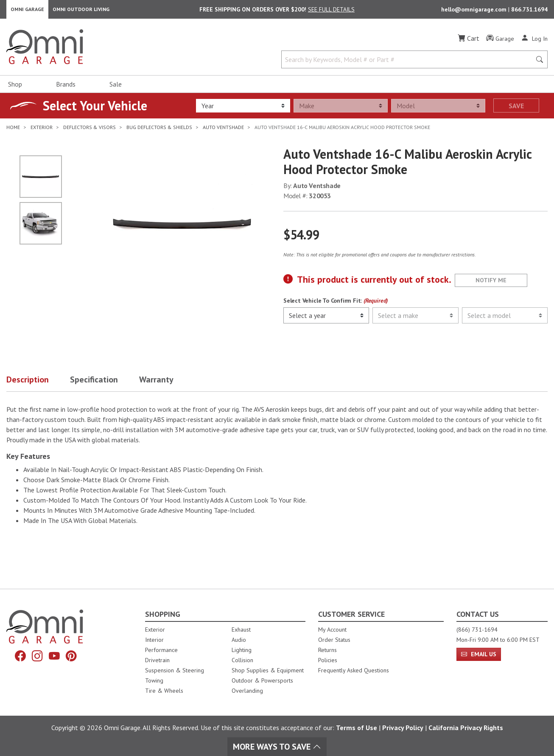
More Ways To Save (277, 747)
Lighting (242, 650)
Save (516, 109)
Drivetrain (157, 660)
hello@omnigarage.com (475, 11)
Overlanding (247, 691)
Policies (328, 660)
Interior (154, 640)
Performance (161, 650)
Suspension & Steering (175, 670)
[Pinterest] (74, 657)
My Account (332, 630)
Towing (154, 680)
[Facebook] (18, 657)
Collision (242, 660)
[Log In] (534, 42)
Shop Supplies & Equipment (268, 670)
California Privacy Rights (466, 728)
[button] (38, 385)
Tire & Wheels (164, 691)
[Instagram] (36, 657)
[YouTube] (55, 657)
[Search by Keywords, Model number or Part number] (409, 63)
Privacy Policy (403, 728)
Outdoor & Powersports (262, 680)
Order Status (334, 640)
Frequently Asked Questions (354, 670)
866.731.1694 (529, 11)
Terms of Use (357, 728)
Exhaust (241, 630)
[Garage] (500, 42)
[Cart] (469, 42)
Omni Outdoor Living (81, 11)
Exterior (155, 630)
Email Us (479, 654)
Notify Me (491, 284)
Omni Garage (27, 11)
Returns (327, 650)
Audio (239, 640)
